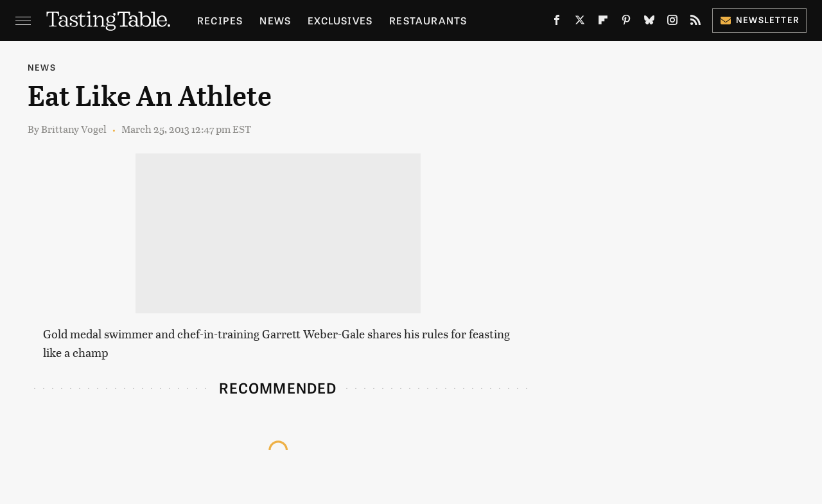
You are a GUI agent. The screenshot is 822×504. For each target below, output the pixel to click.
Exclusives (340, 20)
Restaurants (428, 20)
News (275, 20)
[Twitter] (580, 22)
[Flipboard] (603, 22)
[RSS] (695, 22)
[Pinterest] (626, 22)
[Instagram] (672, 22)
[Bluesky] (649, 22)
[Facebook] (557, 22)
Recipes (220, 20)
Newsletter (759, 20)
